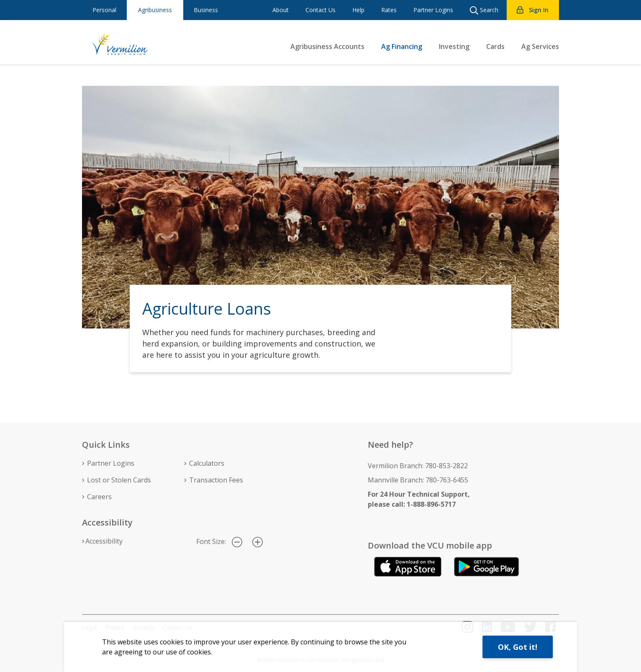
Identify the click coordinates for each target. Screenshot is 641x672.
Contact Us (320, 10)
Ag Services (540, 46)
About (281, 10)
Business (206, 10)
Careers (99, 497)
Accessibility (104, 541)
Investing (454, 46)
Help (358, 10)
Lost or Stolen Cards (119, 480)
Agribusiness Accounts (327, 46)
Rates (389, 10)
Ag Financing (402, 46)
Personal (104, 10)
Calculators (207, 463)
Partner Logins (433, 10)
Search (484, 10)
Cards (495, 46)
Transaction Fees (216, 480)
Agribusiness (155, 10)
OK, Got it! (518, 647)
